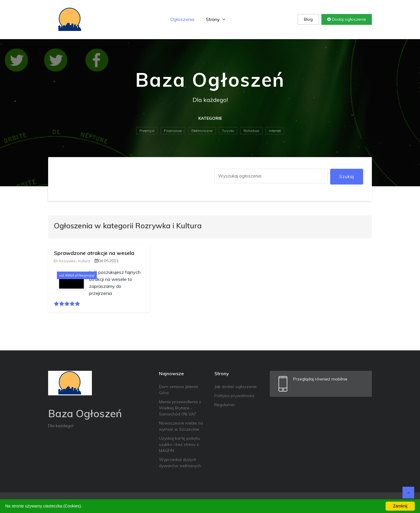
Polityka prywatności (234, 396)
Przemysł (147, 131)
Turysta (228, 131)
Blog (308, 19)
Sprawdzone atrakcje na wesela (94, 253)
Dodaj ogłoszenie (347, 19)
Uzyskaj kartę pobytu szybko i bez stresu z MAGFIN (179, 444)
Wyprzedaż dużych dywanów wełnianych (180, 463)
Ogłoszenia (182, 19)
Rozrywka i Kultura (72, 261)
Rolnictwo (251, 131)
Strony (216, 19)
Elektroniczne (202, 131)
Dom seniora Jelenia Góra (178, 390)
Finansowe (173, 131)
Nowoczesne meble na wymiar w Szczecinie (181, 426)
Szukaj (347, 176)
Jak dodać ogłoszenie (236, 387)
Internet (275, 131)
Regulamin (225, 405)
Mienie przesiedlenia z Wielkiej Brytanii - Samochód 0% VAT (180, 408)
